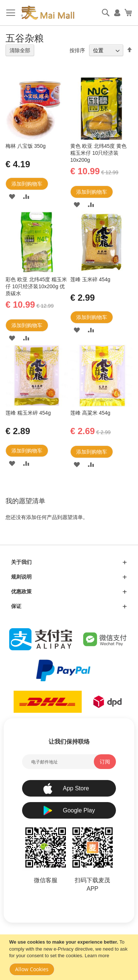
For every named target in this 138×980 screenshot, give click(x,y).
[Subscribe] (105, 762)
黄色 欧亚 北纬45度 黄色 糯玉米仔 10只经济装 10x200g (98, 153)
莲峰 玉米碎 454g (90, 279)
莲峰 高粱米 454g (90, 413)
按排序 (77, 50)
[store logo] (47, 13)
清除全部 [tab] (20, 50)
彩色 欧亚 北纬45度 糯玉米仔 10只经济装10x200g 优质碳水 (36, 286)
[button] (12, 196)
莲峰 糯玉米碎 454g (28, 413)
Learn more (97, 956)
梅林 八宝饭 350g (26, 146)
